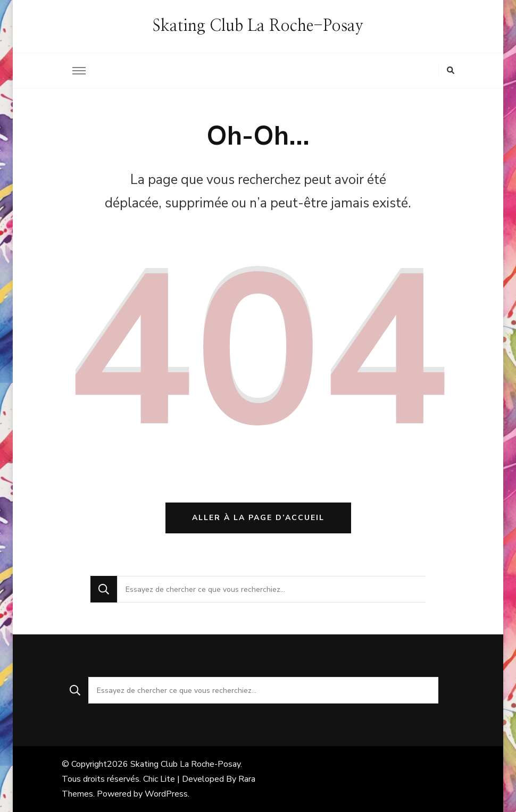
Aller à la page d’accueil (258, 518)
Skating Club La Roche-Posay (258, 26)
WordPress (166, 794)
